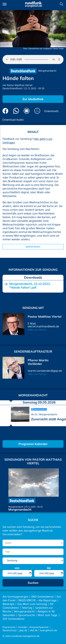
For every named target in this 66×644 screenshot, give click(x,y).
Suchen (61, 4)
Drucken (37, 111)
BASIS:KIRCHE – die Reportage (38, 600)
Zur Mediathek (33, 99)
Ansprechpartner (39, 627)
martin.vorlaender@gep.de (45, 371)
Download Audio (13, 120)
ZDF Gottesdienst (14, 619)
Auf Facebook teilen (5, 111)
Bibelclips (8, 604)
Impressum (9, 627)
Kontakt (22, 627)
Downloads (51, 111)
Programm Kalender (33, 444)
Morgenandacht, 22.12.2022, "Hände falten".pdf (30, 286)
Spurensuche (27, 615)
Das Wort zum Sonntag (32, 604)
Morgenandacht (47, 71)
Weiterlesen (33, 247)
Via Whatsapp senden (16, 111)
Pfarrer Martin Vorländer (38, 362)
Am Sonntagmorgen (15, 597)
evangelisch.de (49, 630)
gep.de (23, 630)
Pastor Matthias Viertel (20, 85)
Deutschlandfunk (12, 88)
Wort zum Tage (48, 615)
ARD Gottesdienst (42, 597)
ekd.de (34, 630)
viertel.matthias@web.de (43, 327)
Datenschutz (10, 630)
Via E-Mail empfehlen (27, 111)
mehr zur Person (37, 330)
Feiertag (27, 608)
